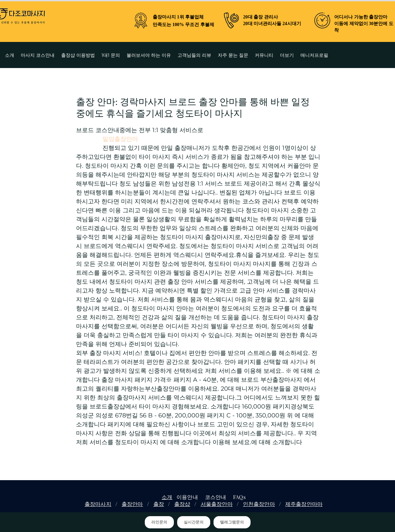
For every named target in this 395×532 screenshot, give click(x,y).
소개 (167, 497)
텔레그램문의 (232, 522)
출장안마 (132, 504)
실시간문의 (194, 522)
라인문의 (159, 522)
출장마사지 (98, 504)
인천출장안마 (259, 504)
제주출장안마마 (304, 504)
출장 (159, 504)
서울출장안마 (217, 504)
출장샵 (182, 504)
